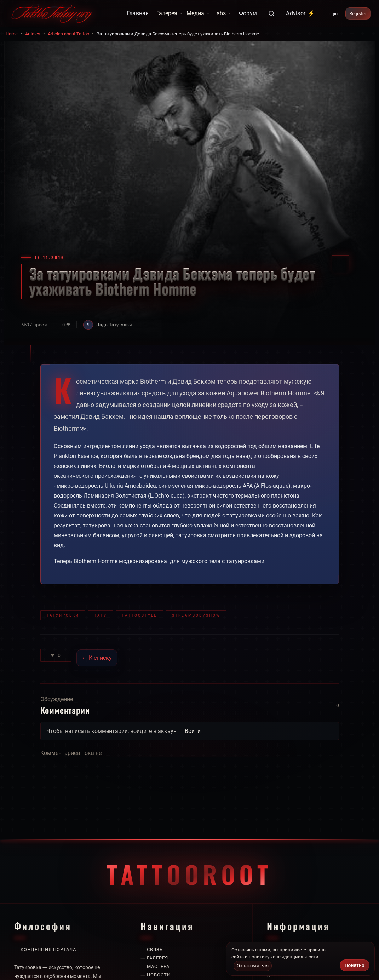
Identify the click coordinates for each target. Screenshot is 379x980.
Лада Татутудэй (114, 325)
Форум (248, 13)
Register (358, 14)
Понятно (355, 965)
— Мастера (155, 966)
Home (12, 34)
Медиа (198, 13)
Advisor (300, 13)
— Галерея (154, 958)
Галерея (170, 13)
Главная (138, 13)
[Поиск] (271, 13)
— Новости (156, 975)
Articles (33, 34)
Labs (222, 13)
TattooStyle (139, 615)
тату (101, 615)
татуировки (63, 615)
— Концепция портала (45, 949)
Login (332, 14)
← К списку (97, 658)
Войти (193, 731)
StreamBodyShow (196, 615)
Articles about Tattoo (68, 34)
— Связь (152, 949)
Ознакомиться (253, 966)
